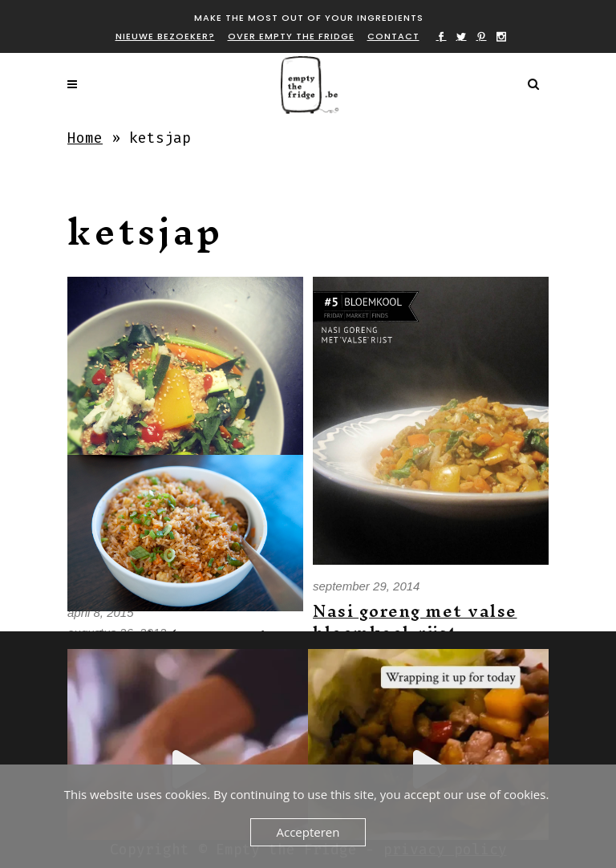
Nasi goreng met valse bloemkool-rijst (415, 622)
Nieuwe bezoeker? (165, 36)
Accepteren (308, 832)
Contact (393, 36)
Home (85, 138)
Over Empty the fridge (291, 36)
